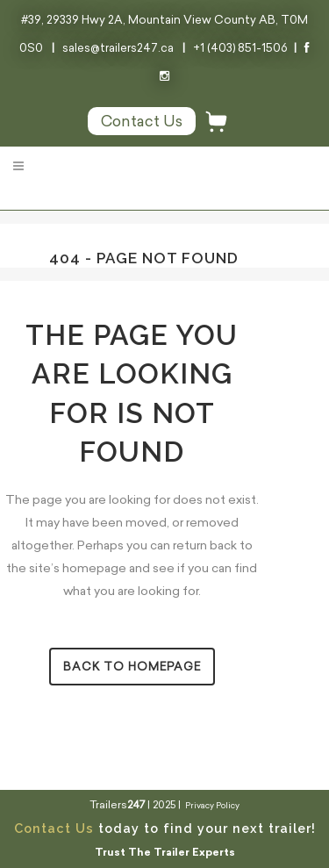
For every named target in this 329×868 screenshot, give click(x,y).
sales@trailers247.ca (118, 48)
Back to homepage (132, 667)
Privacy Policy (212, 805)
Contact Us (54, 828)
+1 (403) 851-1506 (240, 48)
